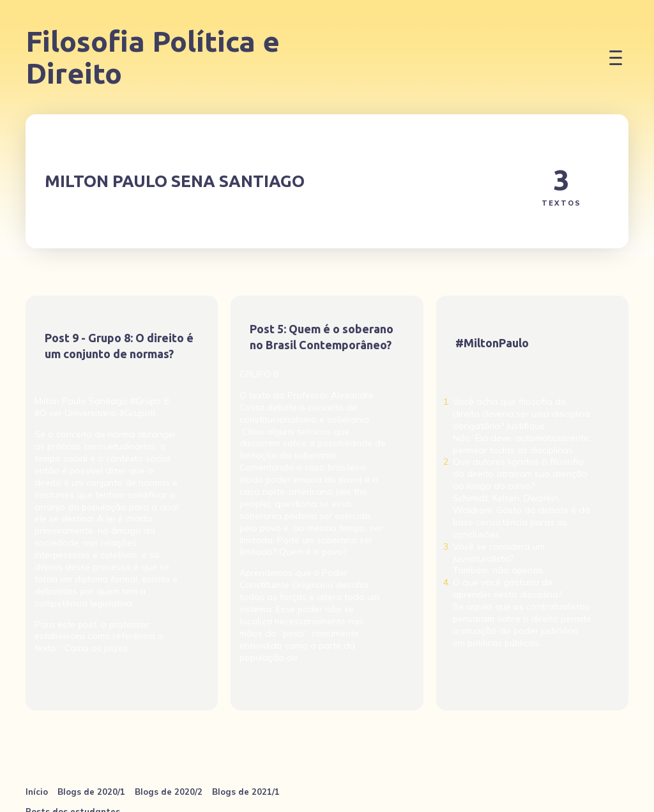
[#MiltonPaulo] (532, 503)
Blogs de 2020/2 (169, 792)
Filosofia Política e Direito (153, 57)
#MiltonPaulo (492, 343)
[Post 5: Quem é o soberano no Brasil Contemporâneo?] (327, 503)
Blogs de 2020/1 (91, 792)
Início (37, 792)
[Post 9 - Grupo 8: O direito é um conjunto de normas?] (122, 503)
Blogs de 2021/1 (246, 792)
